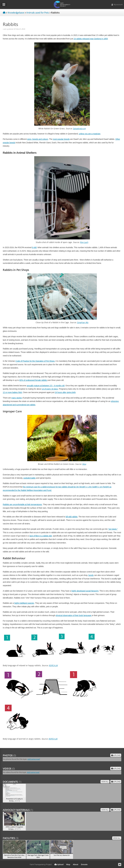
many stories (16, 398)
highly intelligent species (24, 603)
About (76, 864)
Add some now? (34, 759)
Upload (116, 755)
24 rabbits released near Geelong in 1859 (91, 39)
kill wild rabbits (72, 517)
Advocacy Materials (18, 810)
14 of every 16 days (50, 389)
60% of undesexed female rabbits (33, 380)
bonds (91, 575)
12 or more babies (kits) (12, 392)
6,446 (34, 247)
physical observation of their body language (74, 615)
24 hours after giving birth (65, 392)
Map (68, 864)
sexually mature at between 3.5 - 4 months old (46, 386)
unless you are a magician (90, 134)
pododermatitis (29, 478)
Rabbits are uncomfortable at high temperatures (22, 504)
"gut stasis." (113, 529)
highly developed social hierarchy (85, 591)
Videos (9, 769)
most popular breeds (61, 139)
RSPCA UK (53, 665)
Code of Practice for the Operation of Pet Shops (35, 361)
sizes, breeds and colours (38, 139)
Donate (84, 864)
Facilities (11, 838)
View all (105, 782)
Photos (9, 755)
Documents (12, 782)
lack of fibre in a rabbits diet (41, 536)
